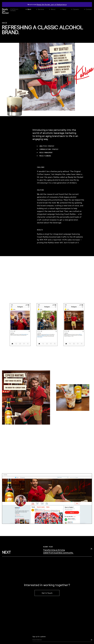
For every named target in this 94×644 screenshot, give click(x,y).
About (53, 9)
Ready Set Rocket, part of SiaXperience (52, 4)
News (64, 9)
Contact (89, 9)
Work (29, 9)
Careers (76, 9)
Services (41, 9)
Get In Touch (47, 593)
